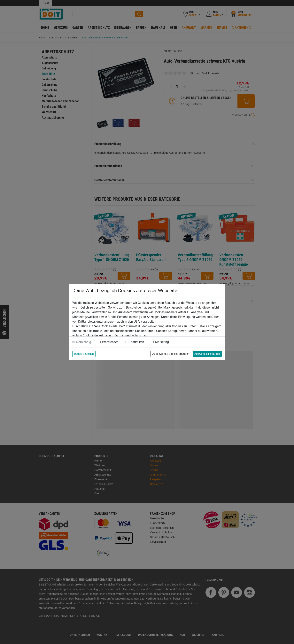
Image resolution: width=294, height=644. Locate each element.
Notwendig (84, 342)
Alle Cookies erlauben (207, 354)
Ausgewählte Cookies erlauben (171, 354)
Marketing (162, 342)
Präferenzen (110, 342)
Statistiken (137, 342)
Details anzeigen (84, 354)
